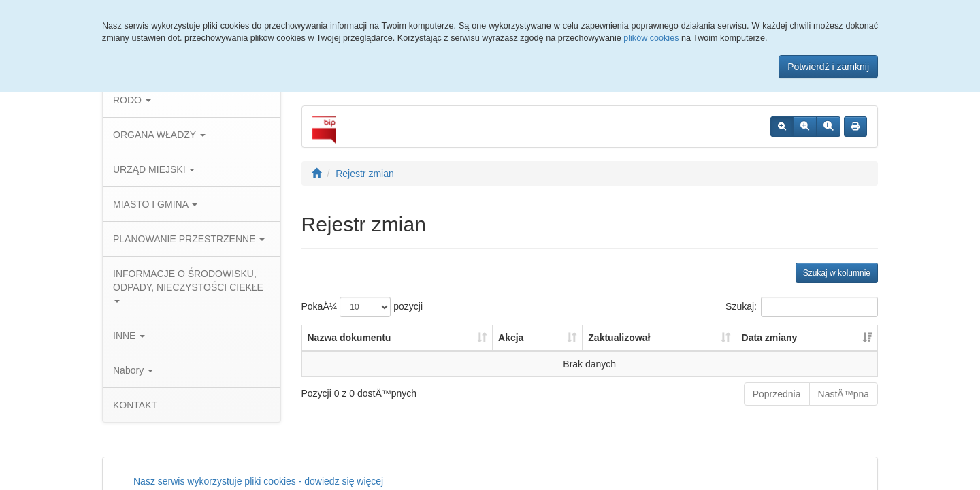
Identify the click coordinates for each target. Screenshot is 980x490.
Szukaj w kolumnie (837, 273)
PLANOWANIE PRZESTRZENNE (189, 239)
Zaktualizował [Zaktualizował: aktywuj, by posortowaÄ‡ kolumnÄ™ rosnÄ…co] (619, 338)
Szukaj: (802, 307)
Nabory (133, 370)
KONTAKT (135, 405)
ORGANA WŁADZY (159, 135)
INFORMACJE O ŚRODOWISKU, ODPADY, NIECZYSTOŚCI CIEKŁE (188, 285)
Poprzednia (777, 394)
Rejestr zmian (365, 174)
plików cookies (651, 38)
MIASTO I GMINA (155, 204)
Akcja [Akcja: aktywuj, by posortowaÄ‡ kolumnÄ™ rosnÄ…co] (511, 338)
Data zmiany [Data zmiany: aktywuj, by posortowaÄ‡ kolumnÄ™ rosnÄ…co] (770, 338)
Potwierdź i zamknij (828, 67)
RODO (132, 100)
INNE (129, 336)
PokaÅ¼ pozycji (362, 307)
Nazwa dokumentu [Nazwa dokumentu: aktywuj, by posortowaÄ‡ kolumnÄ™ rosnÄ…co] (349, 338)
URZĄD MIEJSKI (154, 169)
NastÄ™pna (844, 394)
